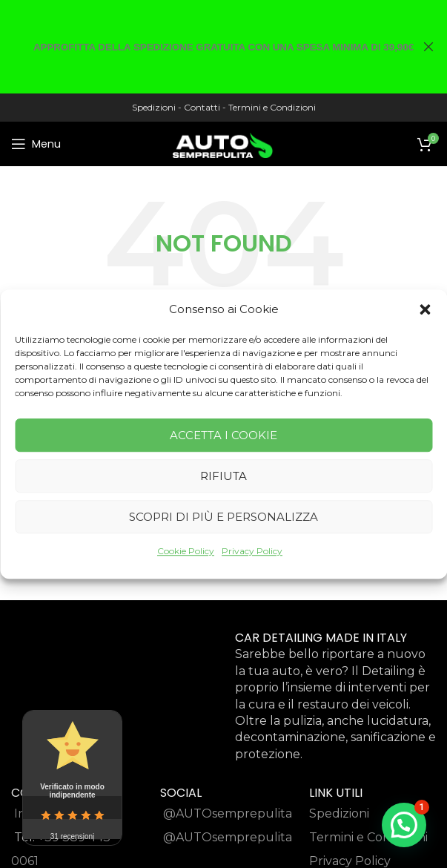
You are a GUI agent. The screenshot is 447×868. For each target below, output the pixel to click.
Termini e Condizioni (272, 107)
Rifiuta (223, 476)
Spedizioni (154, 107)
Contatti (202, 107)
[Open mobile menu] (36, 144)
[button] (425, 309)
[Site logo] (224, 143)
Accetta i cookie (223, 435)
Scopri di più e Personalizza (223, 517)
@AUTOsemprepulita (228, 813)
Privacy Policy (252, 551)
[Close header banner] (428, 47)
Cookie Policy (186, 551)
